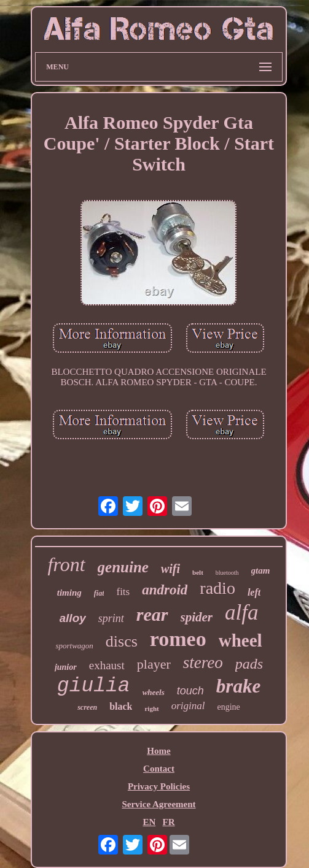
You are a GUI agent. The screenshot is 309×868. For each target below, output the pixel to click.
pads (249, 664)
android (165, 590)
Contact (159, 769)
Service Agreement (158, 804)
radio (217, 588)
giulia (94, 686)
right (151, 709)
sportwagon (74, 646)
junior (66, 667)
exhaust (107, 665)
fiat (99, 593)
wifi (170, 569)
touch (190, 691)
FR (169, 822)
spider (197, 617)
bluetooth (227, 573)
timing (69, 593)
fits (123, 592)
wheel (241, 640)
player (154, 664)
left (254, 592)
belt (198, 572)
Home (158, 751)
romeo (178, 639)
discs (122, 641)
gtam (261, 570)
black (121, 706)
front (67, 564)
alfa (241, 613)
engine (229, 707)
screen (87, 707)
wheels (154, 692)
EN (149, 822)
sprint (111, 618)
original (188, 706)
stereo (203, 663)
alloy (73, 618)
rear (152, 614)
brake (238, 686)
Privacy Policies (159, 786)
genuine (123, 567)
